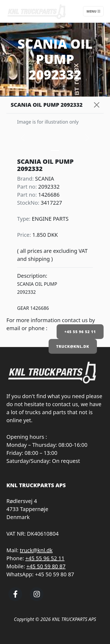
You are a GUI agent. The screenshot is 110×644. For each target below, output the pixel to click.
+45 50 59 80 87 (46, 566)
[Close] (97, 105)
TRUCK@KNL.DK (73, 346)
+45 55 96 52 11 (80, 332)
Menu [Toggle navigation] (93, 11)
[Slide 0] (55, 150)
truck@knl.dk (36, 550)
